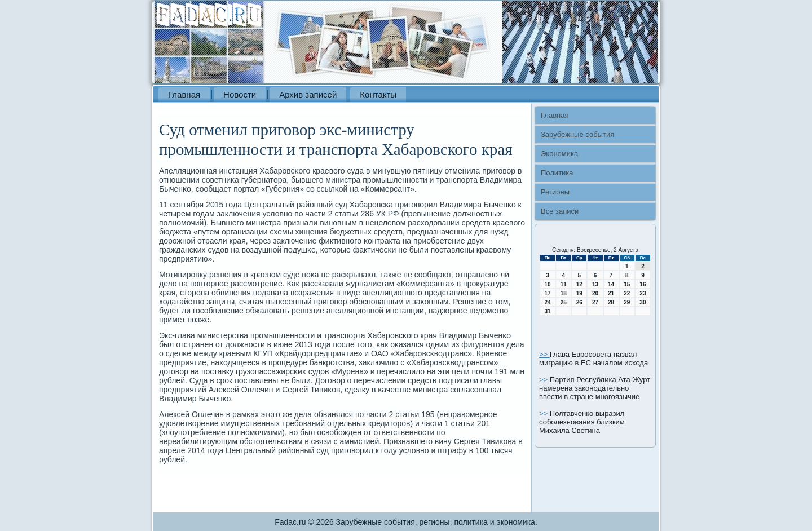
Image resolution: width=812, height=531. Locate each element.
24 (548, 302)
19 (579, 293)
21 (611, 293)
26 (579, 302)
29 (627, 302)
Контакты (378, 94)
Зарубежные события (577, 134)
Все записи (560, 211)
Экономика (559, 154)
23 (643, 293)
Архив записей (308, 94)
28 (611, 302)
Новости (240, 94)
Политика (557, 173)
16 (643, 284)
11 (564, 284)
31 (548, 311)
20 (595, 293)
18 (564, 293)
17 (548, 293)
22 (627, 293)
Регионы (555, 192)
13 (595, 284)
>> (544, 354)
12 (579, 284)
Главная (184, 94)
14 (611, 284)
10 (548, 284)
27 (595, 302)
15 (627, 284)
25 (564, 302)
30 (643, 302)
